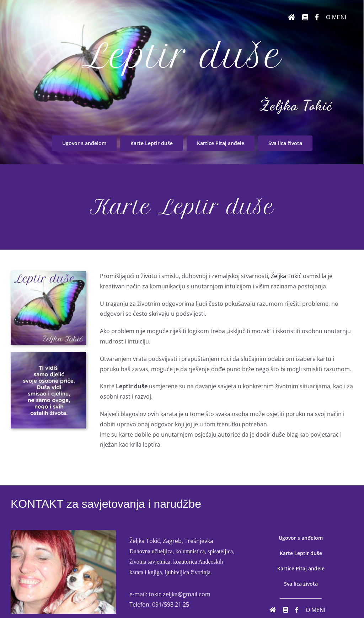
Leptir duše (182, 56)
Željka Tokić (296, 105)
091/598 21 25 (171, 604)
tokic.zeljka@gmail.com (180, 594)
